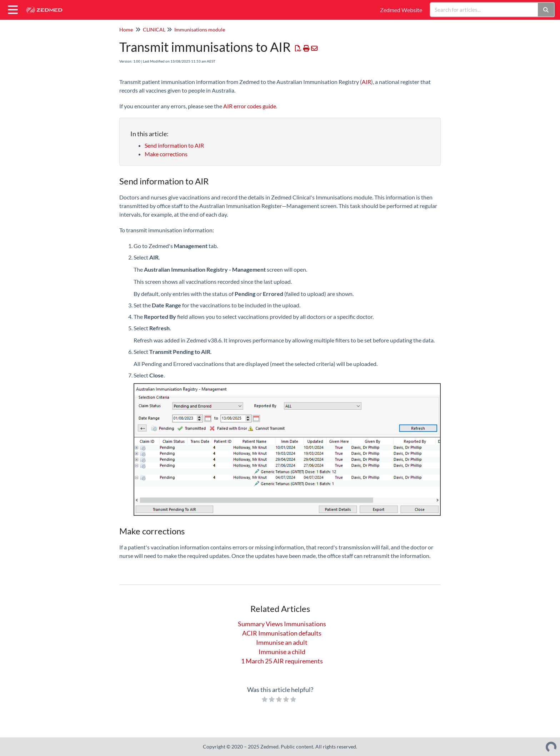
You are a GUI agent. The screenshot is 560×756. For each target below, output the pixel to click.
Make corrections (166, 154)
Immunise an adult (282, 642)
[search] (484, 10)
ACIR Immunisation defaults (282, 633)
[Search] (546, 10)
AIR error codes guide (250, 106)
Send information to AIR (175, 145)
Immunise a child (282, 652)
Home (126, 29)
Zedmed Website (401, 10)
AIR (366, 82)
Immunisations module (200, 29)
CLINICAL (154, 29)
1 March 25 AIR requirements (282, 661)
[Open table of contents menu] (14, 9)
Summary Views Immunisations (282, 624)
